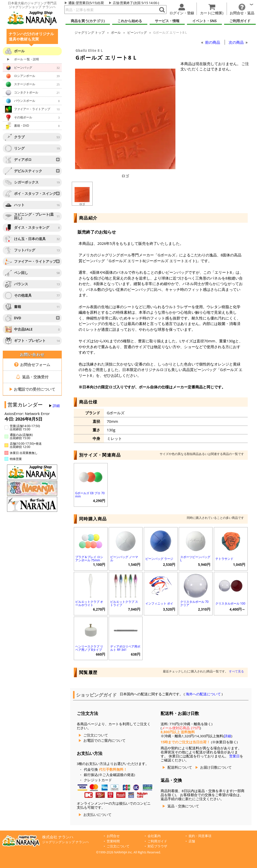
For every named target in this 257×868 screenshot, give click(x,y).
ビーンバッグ (137, 32)
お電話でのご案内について (104, 741)
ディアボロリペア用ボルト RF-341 (125, 648)
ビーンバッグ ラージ (159, 559)
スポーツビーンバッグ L (195, 559)
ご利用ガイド (157, 841)
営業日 (234, 756)
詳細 (56, 406)
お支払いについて (97, 815)
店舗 (116, 3)
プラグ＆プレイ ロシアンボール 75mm (89, 559)
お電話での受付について (32, 389)
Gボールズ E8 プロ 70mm (90, 495)
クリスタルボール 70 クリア (194, 603)
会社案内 (154, 836)
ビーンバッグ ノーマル (124, 559)
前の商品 (213, 42)
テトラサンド (224, 559)
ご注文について (96, 735)
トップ (90, 32)
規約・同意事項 (200, 836)
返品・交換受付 (32, 377)
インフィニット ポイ (159, 603)
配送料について (180, 767)
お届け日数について (216, 767)
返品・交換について (183, 806)
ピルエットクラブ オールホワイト (89, 603)
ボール (116, 32)
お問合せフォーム (32, 364)
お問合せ (113, 836)
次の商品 (237, 42)
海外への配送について (203, 694)
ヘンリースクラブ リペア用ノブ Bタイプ (89, 648)
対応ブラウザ (157, 846)
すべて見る (236, 671)
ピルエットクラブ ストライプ (124, 603)
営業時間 (113, 841)
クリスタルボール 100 (230, 603)
